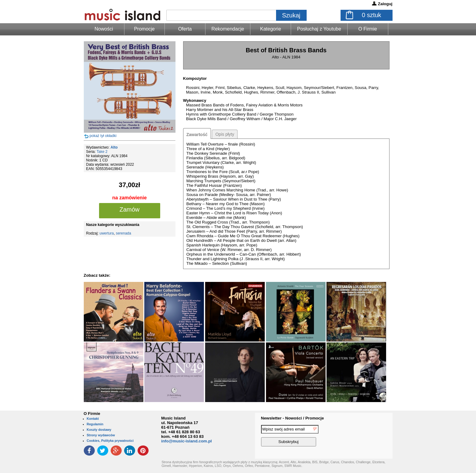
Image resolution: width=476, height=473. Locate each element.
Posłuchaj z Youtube (319, 29)
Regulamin (95, 424)
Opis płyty (225, 134)
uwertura (107, 233)
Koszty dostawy (99, 430)
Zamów (130, 209)
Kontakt (93, 419)
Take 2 (102, 152)
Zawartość (197, 135)
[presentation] (367, 437)
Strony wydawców (101, 435)
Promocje (144, 29)
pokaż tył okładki (103, 136)
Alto (114, 147)
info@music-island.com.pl (186, 441)
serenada (124, 233)
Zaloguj (385, 4)
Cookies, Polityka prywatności (110, 441)
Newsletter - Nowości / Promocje (293, 418)
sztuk (372, 15)
